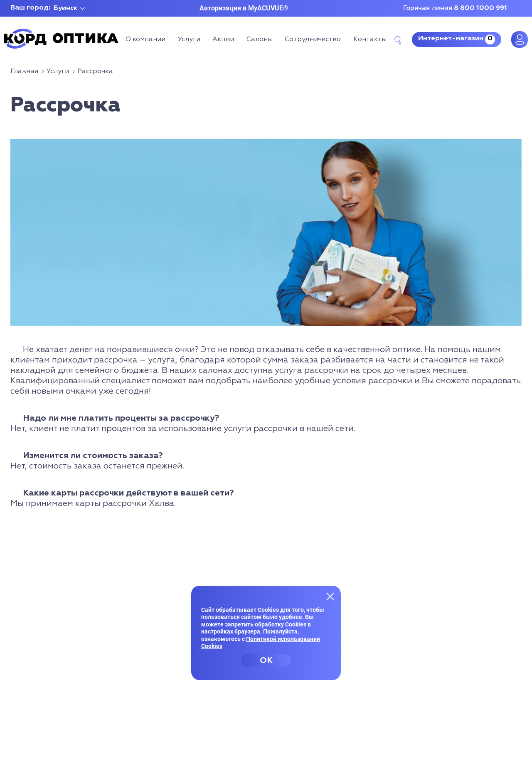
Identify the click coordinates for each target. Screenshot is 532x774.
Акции (223, 39)
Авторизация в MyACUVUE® (244, 8)
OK (266, 661)
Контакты (370, 39)
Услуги (189, 39)
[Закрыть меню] (330, 596)
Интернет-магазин (457, 39)
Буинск (65, 8)
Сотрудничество (313, 39)
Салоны (260, 39)
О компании (145, 39)
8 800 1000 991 (480, 8)
